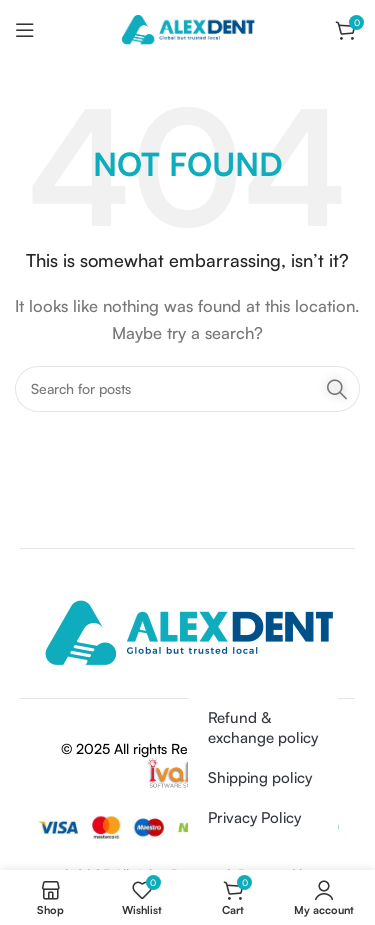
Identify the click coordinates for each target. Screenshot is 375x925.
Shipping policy (260, 777)
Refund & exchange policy (263, 727)
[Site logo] (187, 28)
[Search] (187, 389)
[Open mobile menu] (25, 30)
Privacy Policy (254, 817)
